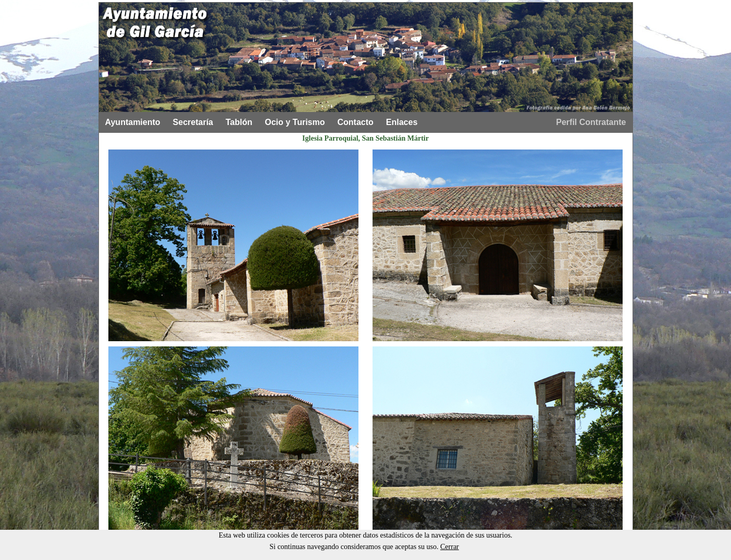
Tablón (239, 122)
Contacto (356, 122)
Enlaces (402, 122)
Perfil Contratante (591, 122)
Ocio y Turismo (295, 122)
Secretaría (193, 122)
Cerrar (450, 547)
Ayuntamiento (133, 122)
